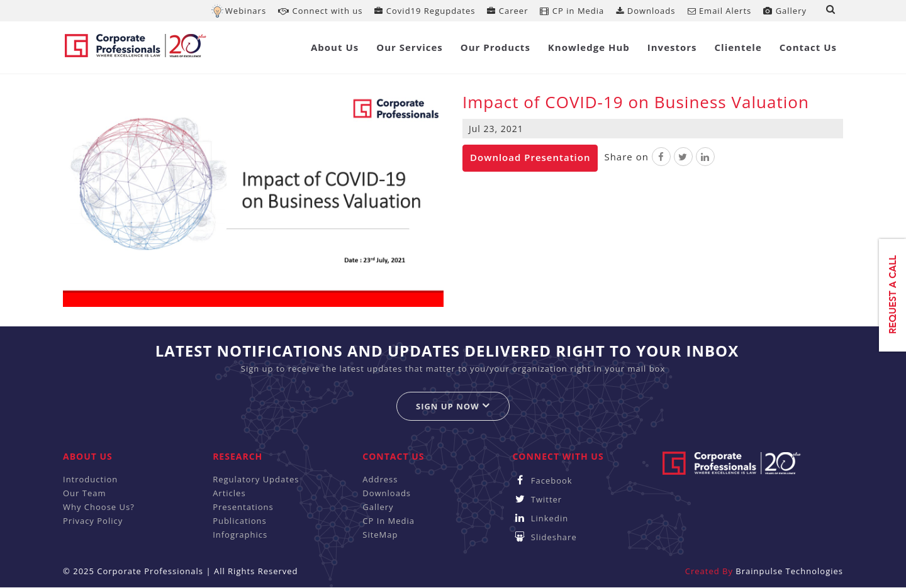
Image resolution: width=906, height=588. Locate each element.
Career (507, 11)
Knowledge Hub (589, 47)
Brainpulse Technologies (789, 571)
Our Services (410, 47)
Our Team (85, 493)
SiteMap (380, 535)
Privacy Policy (93, 521)
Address (380, 479)
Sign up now (453, 406)
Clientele (738, 47)
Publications (240, 521)
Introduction (90, 479)
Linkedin (540, 518)
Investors (672, 47)
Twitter (537, 499)
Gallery (785, 11)
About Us (335, 47)
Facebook (542, 480)
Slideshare (544, 537)
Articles (229, 493)
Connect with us (320, 11)
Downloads (646, 11)
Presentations (243, 507)
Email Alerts (720, 11)
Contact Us (808, 47)
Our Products (495, 47)
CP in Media (572, 11)
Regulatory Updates (256, 479)
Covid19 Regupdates (425, 11)
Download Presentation (530, 157)
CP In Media (389, 521)
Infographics (240, 535)
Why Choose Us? (99, 507)
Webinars (246, 11)
